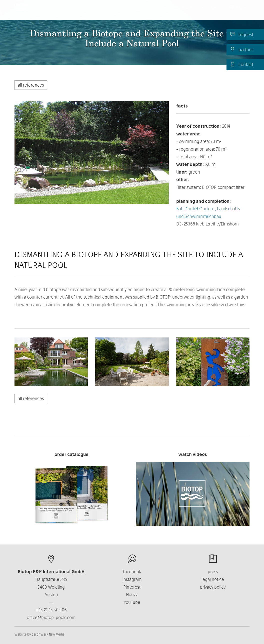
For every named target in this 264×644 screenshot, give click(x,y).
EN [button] (238, 12)
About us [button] (134, 12)
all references (31, 85)
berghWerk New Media (48, 634)
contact (242, 64)
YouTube (132, 602)
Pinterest (132, 587)
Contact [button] (193, 12)
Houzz (132, 594)
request (242, 34)
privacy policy (213, 587)
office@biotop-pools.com (51, 617)
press (213, 572)
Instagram (132, 579)
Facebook (132, 572)
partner (242, 49)
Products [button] (104, 12)
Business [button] (164, 12)
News (216, 12)
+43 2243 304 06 (51, 610)
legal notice (213, 579)
